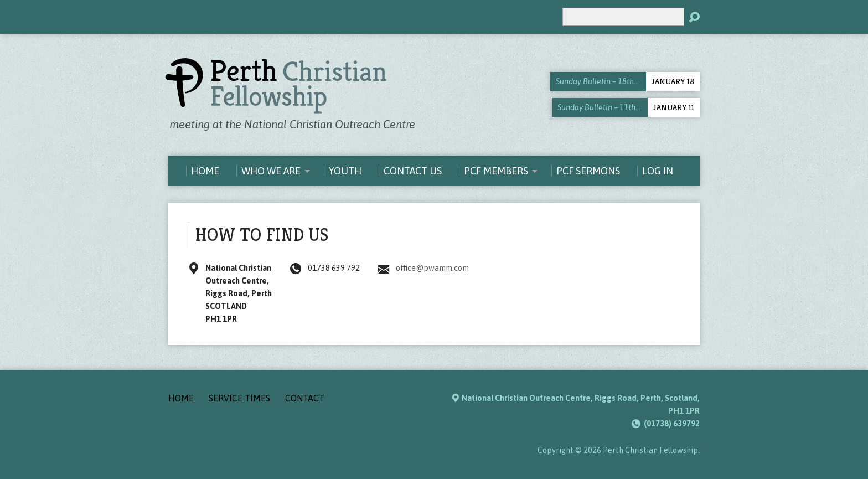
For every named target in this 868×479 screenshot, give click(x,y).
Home (181, 398)
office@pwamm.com (432, 268)
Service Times (239, 398)
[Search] (623, 17)
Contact (305, 398)
